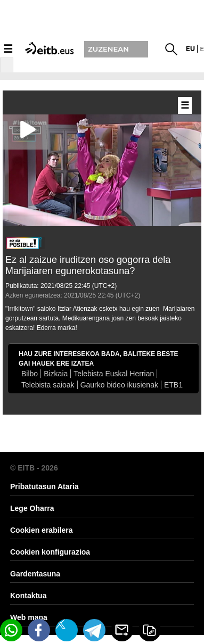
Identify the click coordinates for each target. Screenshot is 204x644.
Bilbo (30, 374)
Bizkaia (56, 374)
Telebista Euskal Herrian (114, 374)
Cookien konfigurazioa (50, 552)
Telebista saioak (48, 385)
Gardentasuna (35, 574)
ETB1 (173, 385)
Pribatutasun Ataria (44, 486)
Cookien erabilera (42, 530)
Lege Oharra (32, 508)
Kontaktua (28, 596)
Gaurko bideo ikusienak (119, 385)
